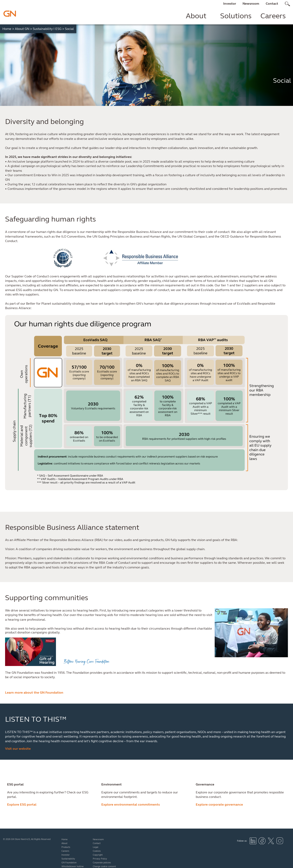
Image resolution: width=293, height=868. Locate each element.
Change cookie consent (104, 866)
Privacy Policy (100, 859)
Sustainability (68, 859)
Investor (230, 4)
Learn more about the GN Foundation (34, 693)
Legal (96, 847)
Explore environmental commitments (131, 804)
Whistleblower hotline (73, 866)
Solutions (236, 16)
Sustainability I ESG (48, 29)
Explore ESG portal (22, 804)
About (196, 16)
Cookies (97, 851)
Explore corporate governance (219, 804)
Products (66, 847)
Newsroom (251, 4)
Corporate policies (102, 863)
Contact (272, 4)
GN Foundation (69, 863)
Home (8, 29)
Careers (273, 16)
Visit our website (18, 749)
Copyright (98, 855)
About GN (23, 29)
